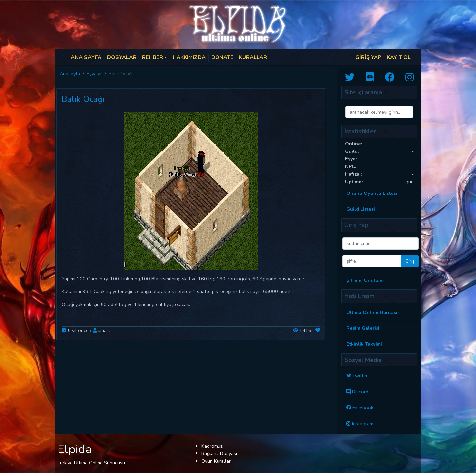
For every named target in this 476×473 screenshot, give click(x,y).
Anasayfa (70, 74)
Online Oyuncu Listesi (372, 193)
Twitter (360, 376)
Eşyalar (94, 74)
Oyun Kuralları (217, 461)
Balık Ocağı (83, 99)
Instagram (363, 424)
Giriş (410, 261)
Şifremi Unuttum (365, 280)
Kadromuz (212, 446)
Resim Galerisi (363, 328)
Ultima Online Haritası (372, 312)
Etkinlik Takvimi (364, 344)
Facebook (363, 408)
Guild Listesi (361, 209)
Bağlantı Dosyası (219, 453)
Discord (360, 392)
